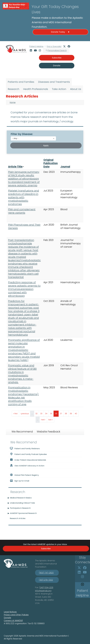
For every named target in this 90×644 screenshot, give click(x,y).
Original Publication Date (51, 163)
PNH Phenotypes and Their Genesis (24, 226)
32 (37, 413)
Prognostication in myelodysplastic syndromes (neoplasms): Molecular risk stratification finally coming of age (23, 396)
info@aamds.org (43, 591)
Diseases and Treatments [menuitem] (54, 82)
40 (76, 413)
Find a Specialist (54, 46)
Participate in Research (20, 508)
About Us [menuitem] (76, 89)
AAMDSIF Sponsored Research (23, 513)
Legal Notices (10, 612)
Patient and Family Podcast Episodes (28, 454)
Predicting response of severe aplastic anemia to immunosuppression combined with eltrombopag (24, 289)
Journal (65, 167)
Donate (7, 618)
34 (47, 413)
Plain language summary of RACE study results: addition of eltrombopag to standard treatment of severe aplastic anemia (24, 179)
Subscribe (46, 549)
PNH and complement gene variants (22, 211)
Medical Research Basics (21, 498)
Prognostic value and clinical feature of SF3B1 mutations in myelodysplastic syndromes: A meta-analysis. (22, 374)
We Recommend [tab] (22, 432)
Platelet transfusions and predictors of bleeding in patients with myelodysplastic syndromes (24, 197)
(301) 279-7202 (46, 580)
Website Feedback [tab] (48, 432)
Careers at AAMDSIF (13, 621)
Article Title (16, 167)
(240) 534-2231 (46, 587)
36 (57, 413)
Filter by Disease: (22, 134)
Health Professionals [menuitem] (36, 89)
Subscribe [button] (57, 58)
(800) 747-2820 (46, 573)
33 (42, 413)
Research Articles (18, 518)
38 (67, 413)
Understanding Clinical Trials (22, 503)
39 (71, 413)
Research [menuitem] (13, 89)
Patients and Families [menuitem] (21, 82)
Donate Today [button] (61, 32)
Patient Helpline (36, 46)
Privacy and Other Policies (16, 615)
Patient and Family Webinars (25, 448)
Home (13, 102)
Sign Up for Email (19, 481)
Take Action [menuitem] (59, 89)
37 (62, 413)
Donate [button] (57, 66)
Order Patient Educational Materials (28, 460)
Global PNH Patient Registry (24, 475)
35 (52, 413)
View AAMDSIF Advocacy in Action (27, 466)
